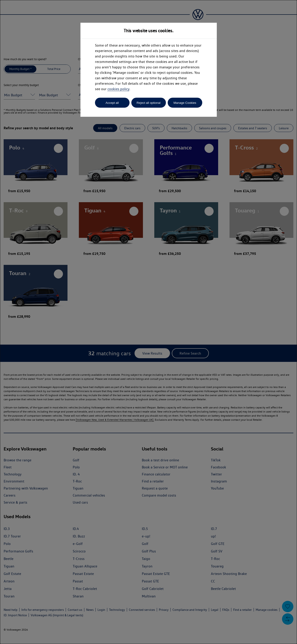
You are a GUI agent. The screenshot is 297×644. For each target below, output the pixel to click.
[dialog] (148, 322)
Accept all (112, 103)
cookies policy (118, 89)
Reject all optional (148, 103)
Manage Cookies (185, 103)
